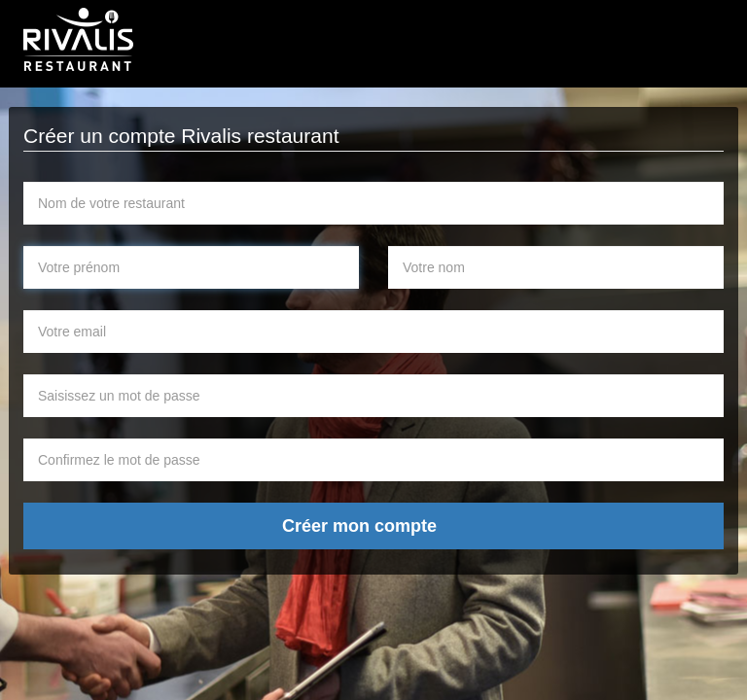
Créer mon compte (359, 526)
